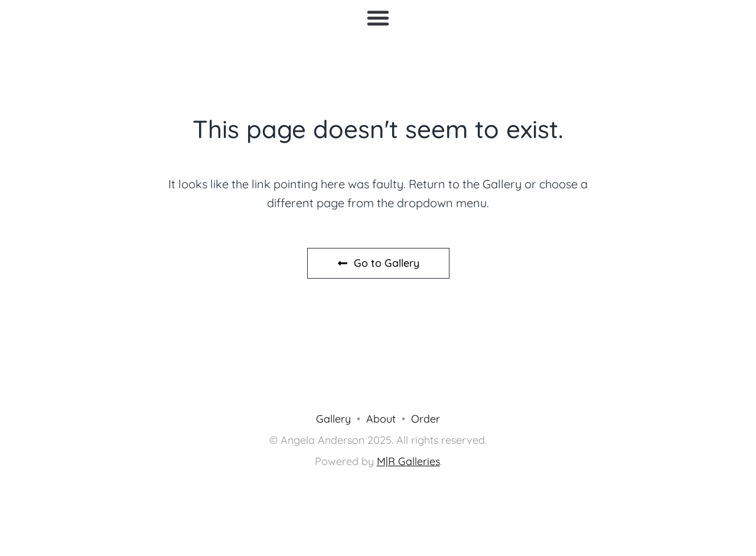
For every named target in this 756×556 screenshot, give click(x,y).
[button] (378, 18)
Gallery (333, 419)
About (381, 419)
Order (426, 419)
